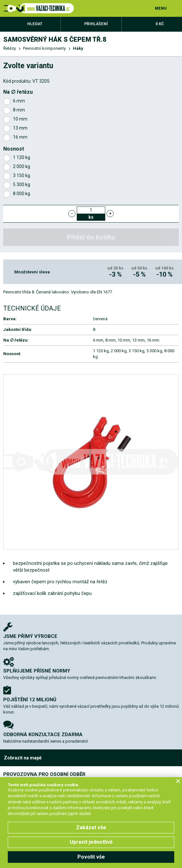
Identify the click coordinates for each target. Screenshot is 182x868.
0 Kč (160, 24)
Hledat (35, 24)
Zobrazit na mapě (23, 758)
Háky (78, 48)
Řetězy (10, 48)
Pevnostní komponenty (44, 48)
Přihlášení (96, 24)
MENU (161, 8)
